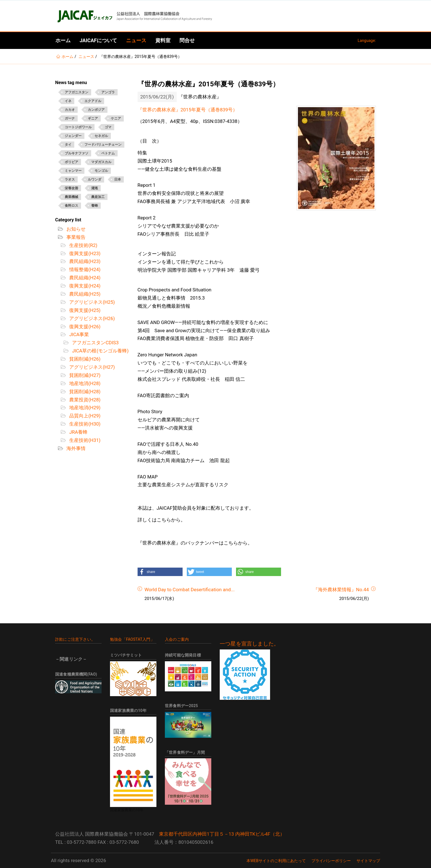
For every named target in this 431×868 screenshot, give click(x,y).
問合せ (187, 40)
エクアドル (93, 101)
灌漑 (95, 188)
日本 (118, 179)
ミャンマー (73, 171)
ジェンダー (73, 136)
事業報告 (75, 237)
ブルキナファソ (77, 153)
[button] (160, 572)
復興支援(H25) (84, 310)
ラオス (70, 179)
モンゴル (101, 171)
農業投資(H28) (84, 400)
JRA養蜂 (78, 432)
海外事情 (75, 448)
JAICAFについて (98, 40)
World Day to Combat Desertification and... (190, 590)
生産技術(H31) (84, 440)
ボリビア (71, 162)
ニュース (136, 40)
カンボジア (96, 110)
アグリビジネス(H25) (91, 302)
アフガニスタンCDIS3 (95, 343)
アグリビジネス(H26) (91, 318)
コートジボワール (78, 127)
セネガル (101, 136)
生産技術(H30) (84, 424)
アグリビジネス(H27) (91, 367)
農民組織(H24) (84, 278)
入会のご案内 (177, 639)
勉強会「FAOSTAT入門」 (132, 639)
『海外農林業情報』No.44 (341, 590)
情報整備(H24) (84, 269)
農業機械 (71, 197)
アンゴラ (108, 92)
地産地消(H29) (84, 408)
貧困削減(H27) (84, 375)
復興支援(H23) (84, 253)
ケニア (116, 118)
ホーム (63, 40)
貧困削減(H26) (84, 359)
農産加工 (98, 197)
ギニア (93, 118)
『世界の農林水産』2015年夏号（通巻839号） (188, 110)
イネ (68, 101)
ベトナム (108, 153)
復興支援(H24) (84, 286)
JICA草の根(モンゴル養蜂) (100, 351)
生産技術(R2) (83, 245)
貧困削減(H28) (84, 392)
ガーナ (70, 118)
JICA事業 (78, 334)
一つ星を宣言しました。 (249, 644)
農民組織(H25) (84, 294)
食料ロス (71, 206)
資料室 (163, 40)
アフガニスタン (77, 92)
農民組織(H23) (84, 261)
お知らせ (75, 229)
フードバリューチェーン (103, 145)
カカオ (70, 110)
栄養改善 (71, 188)
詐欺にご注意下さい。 (75, 639)
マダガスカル (101, 162)
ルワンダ (95, 179)
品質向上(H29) (84, 416)
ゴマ (108, 127)
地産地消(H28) (84, 383)
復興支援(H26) (84, 327)
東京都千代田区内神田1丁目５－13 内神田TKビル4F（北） (222, 834)
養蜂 (95, 206)
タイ (68, 145)
